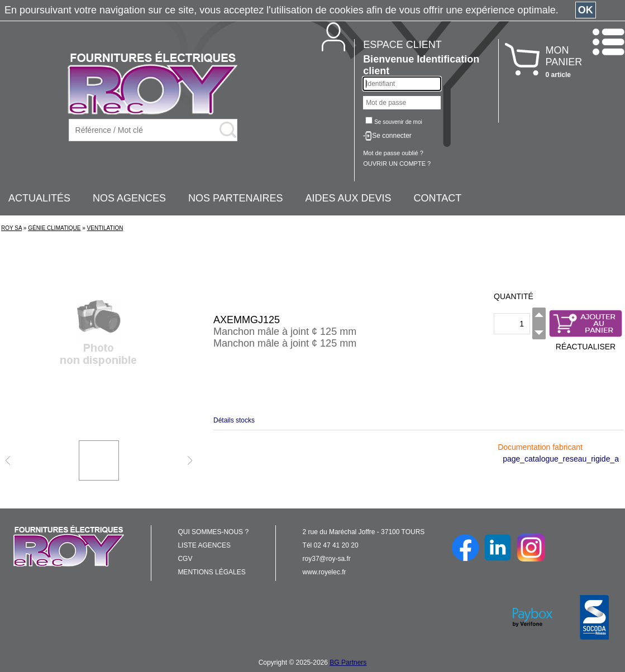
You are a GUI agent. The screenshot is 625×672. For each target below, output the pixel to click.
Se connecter (392, 136)
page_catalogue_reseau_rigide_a (561, 459)
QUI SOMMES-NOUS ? (213, 532)
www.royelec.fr (325, 572)
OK (586, 10)
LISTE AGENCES (204, 545)
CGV (185, 559)
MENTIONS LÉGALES (211, 572)
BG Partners (348, 663)
